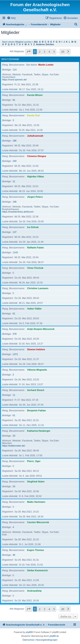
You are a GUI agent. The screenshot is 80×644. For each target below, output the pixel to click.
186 (15, 141)
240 (15, 161)
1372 (15, 354)
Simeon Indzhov (36, 349)
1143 (15, 252)
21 (14, 181)
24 (14, 486)
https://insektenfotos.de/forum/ (18, 212)
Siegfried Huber (36, 482)
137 (15, 232)
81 (14, 100)
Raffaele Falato (35, 248)
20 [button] (63, 52)
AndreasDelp (34, 591)
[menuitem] (11, 18)
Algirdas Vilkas (36, 176)
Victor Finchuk (35, 268)
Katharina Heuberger (39, 431)
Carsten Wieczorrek (38, 522)
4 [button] (49, 52)
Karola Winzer (35, 95)
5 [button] (54, 52)
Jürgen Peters (35, 197)
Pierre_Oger (34, 461)
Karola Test (33, 115)
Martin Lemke (46, 65)
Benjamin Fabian (36, 410)
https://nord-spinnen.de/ (15, 80)
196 (15, 202)
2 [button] (40, 52)
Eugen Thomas (36, 550)
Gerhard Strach (36, 390)
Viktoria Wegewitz (37, 370)
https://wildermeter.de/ (14, 446)
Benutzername (10, 59)
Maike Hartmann (36, 502)
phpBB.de (54, 636)
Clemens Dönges (37, 156)
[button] (29, 52)
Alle (36, 42)
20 (14, 436)
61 (14, 314)
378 (15, 334)
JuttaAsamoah (35, 136)
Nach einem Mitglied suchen (17, 42)
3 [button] (44, 52)
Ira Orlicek (33, 227)
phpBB (29, 632)
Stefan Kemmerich (37, 570)
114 (15, 70)
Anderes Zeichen (45, 44)
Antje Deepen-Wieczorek (41, 329)
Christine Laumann (38, 288)
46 (14, 555)
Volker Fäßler (34, 309)
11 (14, 395)
